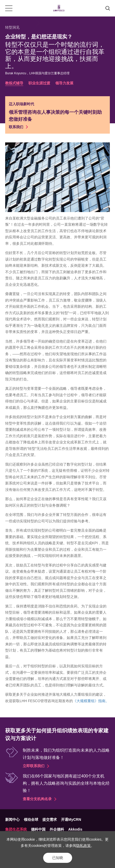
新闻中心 (12, 820)
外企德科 (57, 829)
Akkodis (75, 829)
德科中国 (38, 829)
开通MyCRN (71, 820)
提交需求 (50, 820)
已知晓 (58, 858)
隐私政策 (83, 846)
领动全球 (31, 820)
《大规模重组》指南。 (91, 701)
